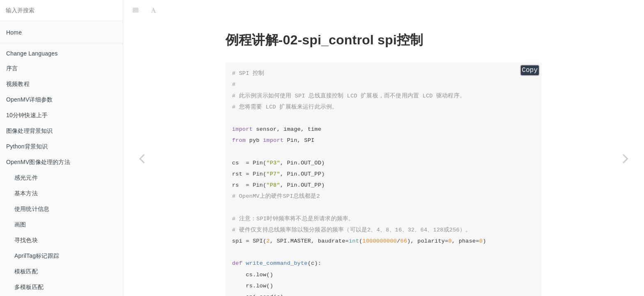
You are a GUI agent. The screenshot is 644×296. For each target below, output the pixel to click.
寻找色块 (26, 240)
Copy (530, 70)
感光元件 (26, 178)
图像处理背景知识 (30, 131)
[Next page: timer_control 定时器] (626, 158)
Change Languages (32, 53)
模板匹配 (26, 271)
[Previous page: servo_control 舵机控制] (142, 158)
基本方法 (26, 193)
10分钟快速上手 (27, 115)
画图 (20, 224)
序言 (12, 68)
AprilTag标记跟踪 (37, 256)
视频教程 (18, 84)
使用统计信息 (32, 209)
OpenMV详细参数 (29, 99)
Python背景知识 (27, 146)
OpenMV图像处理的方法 (38, 162)
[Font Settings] (153, 10)
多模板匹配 (29, 287)
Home (14, 32)
